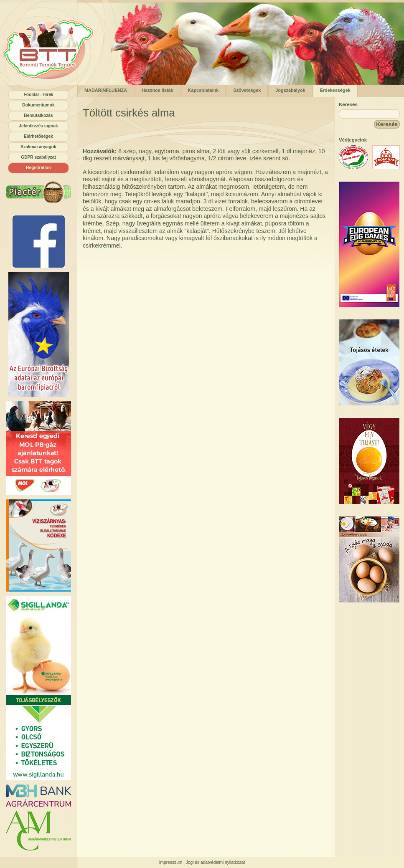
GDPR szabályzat (38, 157)
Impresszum (171, 862)
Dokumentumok (38, 105)
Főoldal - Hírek (38, 95)
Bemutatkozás (38, 115)
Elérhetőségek (38, 136)
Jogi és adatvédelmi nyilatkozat (216, 862)
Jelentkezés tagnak (38, 126)
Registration (38, 168)
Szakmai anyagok (38, 147)
